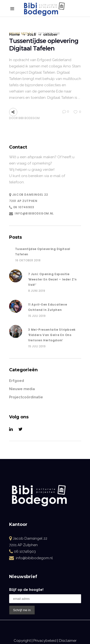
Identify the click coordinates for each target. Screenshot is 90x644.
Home (15, 35)
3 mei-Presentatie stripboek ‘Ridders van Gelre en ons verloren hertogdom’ (52, 335)
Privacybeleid (45, 641)
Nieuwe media (22, 389)
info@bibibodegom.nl (34, 213)
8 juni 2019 (37, 291)
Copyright (22, 641)
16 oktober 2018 (28, 260)
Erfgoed (17, 381)
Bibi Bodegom (29, 118)
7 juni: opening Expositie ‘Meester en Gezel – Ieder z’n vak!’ (52, 279)
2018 (32, 35)
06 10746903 (24, 207)
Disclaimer (68, 641)
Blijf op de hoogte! (26, 590)
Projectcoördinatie (26, 397)
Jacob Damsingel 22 (29, 195)
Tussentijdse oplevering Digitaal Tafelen (44, 45)
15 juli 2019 (37, 316)
